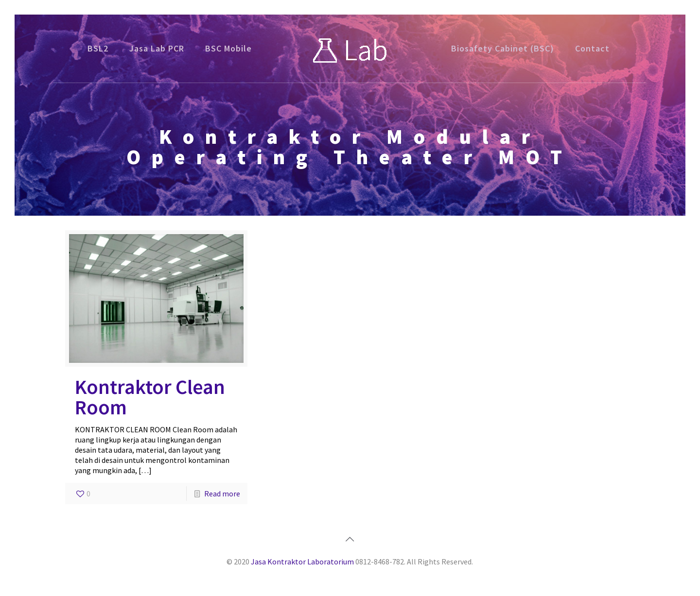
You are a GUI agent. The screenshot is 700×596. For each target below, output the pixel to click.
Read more (222, 494)
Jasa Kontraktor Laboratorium (302, 562)
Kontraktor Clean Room (150, 397)
